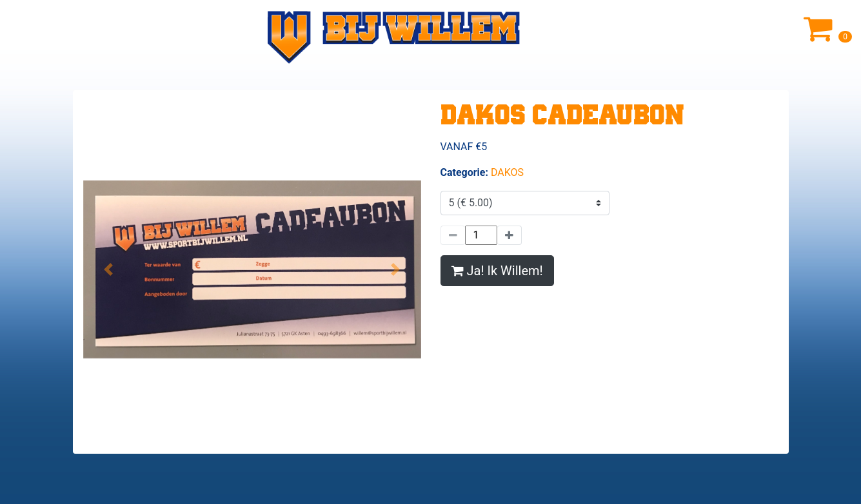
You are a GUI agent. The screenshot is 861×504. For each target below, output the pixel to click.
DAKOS (507, 172)
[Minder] (453, 235)
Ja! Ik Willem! (497, 271)
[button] (109, 269)
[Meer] (510, 235)
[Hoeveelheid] (481, 235)
